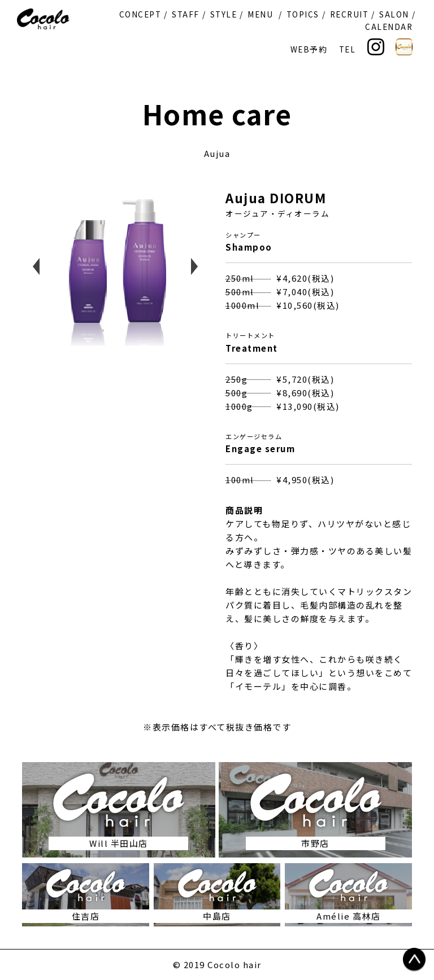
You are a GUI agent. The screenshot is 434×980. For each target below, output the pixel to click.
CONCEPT (140, 14)
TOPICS (303, 14)
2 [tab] (118, 335)
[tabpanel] (115, 267)
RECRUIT (350, 14)
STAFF (186, 14)
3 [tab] (129, 335)
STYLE (224, 14)
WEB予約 (309, 49)
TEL (348, 49)
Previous (36, 266)
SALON (394, 14)
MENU (260, 14)
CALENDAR (389, 27)
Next (194, 266)
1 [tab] (107, 335)
